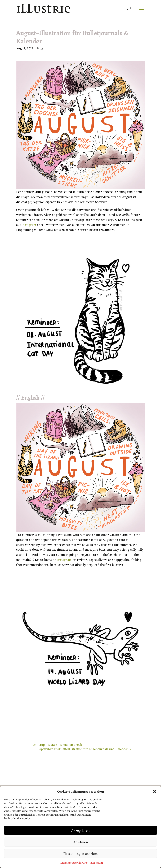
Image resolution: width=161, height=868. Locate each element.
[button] (155, 791)
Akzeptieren (80, 830)
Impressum (96, 863)
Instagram (29, 225)
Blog (40, 48)
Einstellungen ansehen (81, 854)
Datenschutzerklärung (74, 863)
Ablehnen (81, 842)
